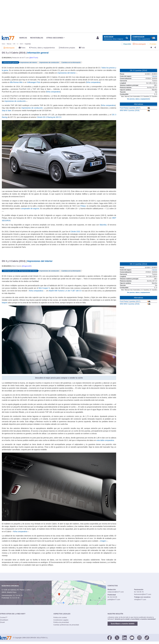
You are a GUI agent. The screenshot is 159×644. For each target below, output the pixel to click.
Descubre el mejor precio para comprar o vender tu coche (59, 378)
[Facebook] (110, 638)
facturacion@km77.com (143, 594)
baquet (5, 303)
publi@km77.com (114, 600)
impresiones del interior (66, 73)
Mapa (14, 592)
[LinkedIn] (124, 638)
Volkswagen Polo (34, 82)
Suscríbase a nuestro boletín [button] (123, 624)
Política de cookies (60, 617)
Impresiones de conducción (32, 108)
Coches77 (4, 617)
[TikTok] (147, 638)
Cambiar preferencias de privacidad (66, 625)
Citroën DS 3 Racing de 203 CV (49, 117)
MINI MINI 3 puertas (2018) (130, 110)
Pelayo (83, 206)
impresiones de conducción (15, 101)
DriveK (2, 622)
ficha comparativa (93, 82)
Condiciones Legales (61, 620)
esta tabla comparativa (105, 440)
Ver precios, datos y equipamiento (139, 99)
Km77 (8, 38)
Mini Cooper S (44, 288)
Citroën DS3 (75, 232)
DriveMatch (4, 620)
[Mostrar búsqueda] (116, 38)
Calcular (155, 76)
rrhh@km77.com (140, 600)
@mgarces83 (27, 266)
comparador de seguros (30, 209)
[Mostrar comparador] (144, 38)
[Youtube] (132, 638)
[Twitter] (117, 638)
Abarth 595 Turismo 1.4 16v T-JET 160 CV (65, 291)
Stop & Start (7, 111)
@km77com (34, 58)
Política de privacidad (61, 622)
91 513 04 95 (15, 598)
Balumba (103, 225)
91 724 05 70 (18, 595)
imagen (103, 541)
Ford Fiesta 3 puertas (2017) (130, 108)
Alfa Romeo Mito (16, 82)
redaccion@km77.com (116, 592)
